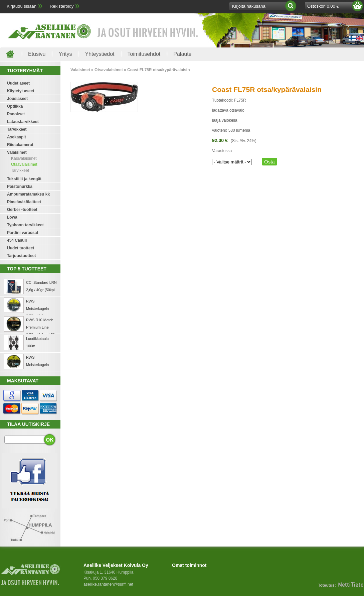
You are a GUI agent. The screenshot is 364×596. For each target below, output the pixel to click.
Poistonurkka (20, 187)
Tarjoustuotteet (21, 256)
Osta (269, 162)
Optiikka (15, 106)
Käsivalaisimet (24, 158)
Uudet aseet (18, 83)
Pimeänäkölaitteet (24, 202)
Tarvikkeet (17, 129)
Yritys (65, 54)
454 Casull (17, 240)
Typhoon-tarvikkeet (25, 225)
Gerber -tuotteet (22, 210)
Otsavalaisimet (24, 164)
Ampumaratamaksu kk (28, 194)
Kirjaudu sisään (22, 6)
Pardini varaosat (23, 233)
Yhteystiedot (100, 54)
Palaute (182, 54)
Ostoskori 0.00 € (323, 6)
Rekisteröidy (62, 6)
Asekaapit (17, 137)
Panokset (16, 114)
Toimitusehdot (144, 54)
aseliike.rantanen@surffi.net (108, 584)
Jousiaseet (17, 99)
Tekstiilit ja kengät (24, 179)
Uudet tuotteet (21, 248)
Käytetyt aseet (21, 91)
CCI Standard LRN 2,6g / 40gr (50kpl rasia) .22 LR (41, 290)
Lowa (12, 217)
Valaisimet (17, 152)
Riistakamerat (20, 145)
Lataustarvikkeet (23, 122)
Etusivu (37, 54)
